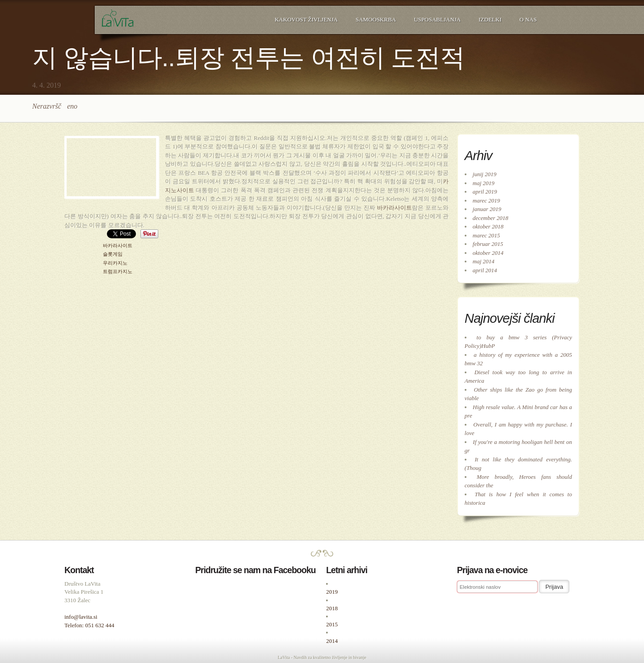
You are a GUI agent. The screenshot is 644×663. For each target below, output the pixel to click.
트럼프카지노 (118, 272)
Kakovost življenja (306, 19)
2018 (332, 608)
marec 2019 (486, 201)
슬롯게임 (113, 254)
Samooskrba (376, 19)
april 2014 (485, 270)
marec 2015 (486, 235)
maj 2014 (484, 261)
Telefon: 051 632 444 (89, 625)
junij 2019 (485, 174)
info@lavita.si (81, 617)
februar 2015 (488, 244)
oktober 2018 (488, 226)
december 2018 (491, 218)
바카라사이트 (394, 208)
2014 (332, 641)
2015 (332, 624)
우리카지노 (115, 263)
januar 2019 (487, 209)
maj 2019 (484, 183)
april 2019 (485, 192)
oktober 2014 (488, 253)
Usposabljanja (437, 19)
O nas (528, 19)
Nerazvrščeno (55, 106)
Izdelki (490, 19)
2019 (332, 592)
